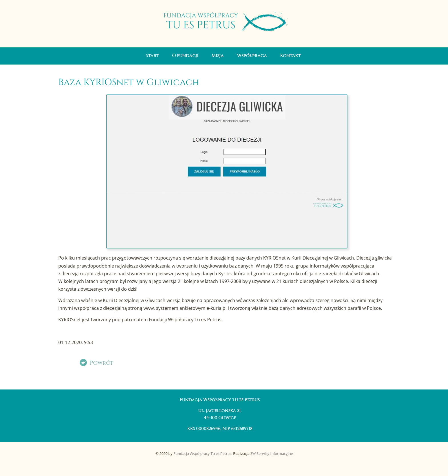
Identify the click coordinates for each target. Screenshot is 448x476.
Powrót (102, 363)
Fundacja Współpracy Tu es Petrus (202, 453)
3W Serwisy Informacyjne (272, 453)
